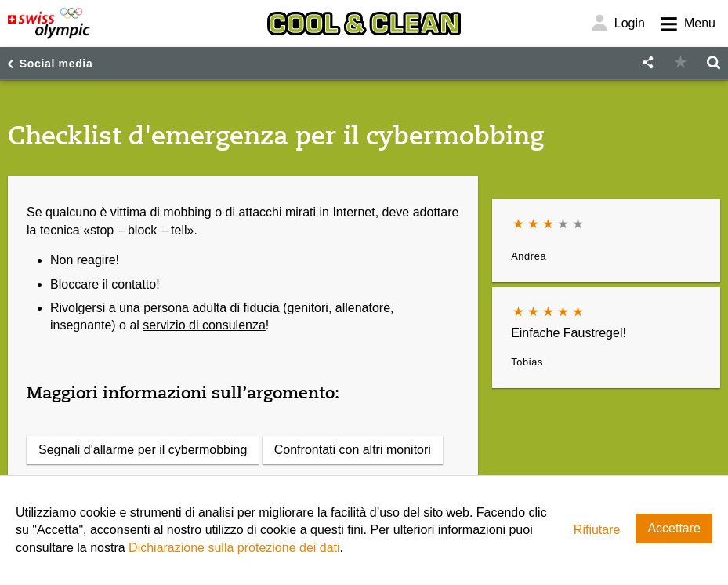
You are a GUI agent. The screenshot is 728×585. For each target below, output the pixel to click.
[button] (647, 63)
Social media (56, 64)
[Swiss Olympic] (49, 24)
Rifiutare (597, 530)
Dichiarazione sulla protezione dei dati (234, 548)
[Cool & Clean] (364, 24)
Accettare (674, 528)
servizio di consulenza (204, 325)
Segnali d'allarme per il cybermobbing (143, 450)
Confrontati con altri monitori (353, 450)
